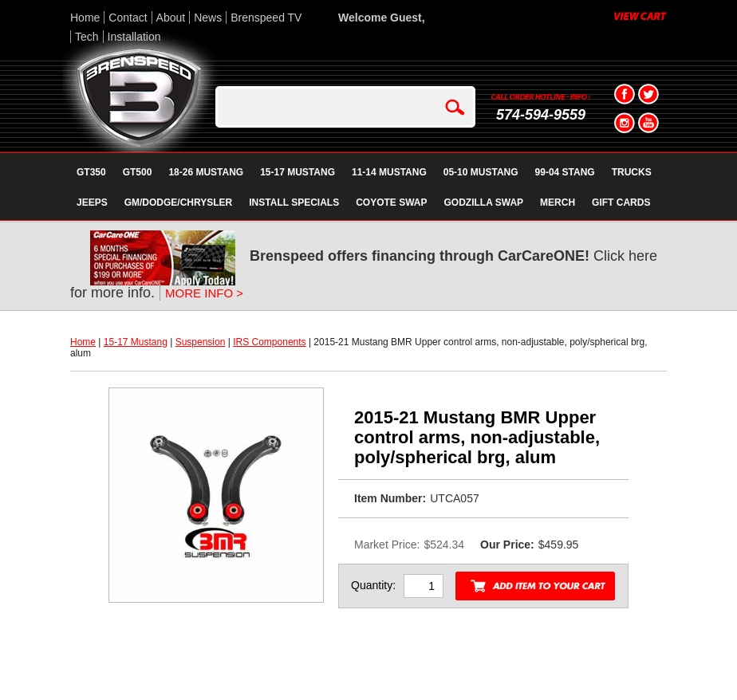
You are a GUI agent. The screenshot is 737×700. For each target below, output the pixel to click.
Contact (128, 18)
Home (85, 18)
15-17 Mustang (136, 342)
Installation (134, 37)
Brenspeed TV (266, 18)
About (171, 18)
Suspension (201, 342)
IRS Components (269, 342)
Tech (87, 37)
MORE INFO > (204, 293)
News (208, 18)
